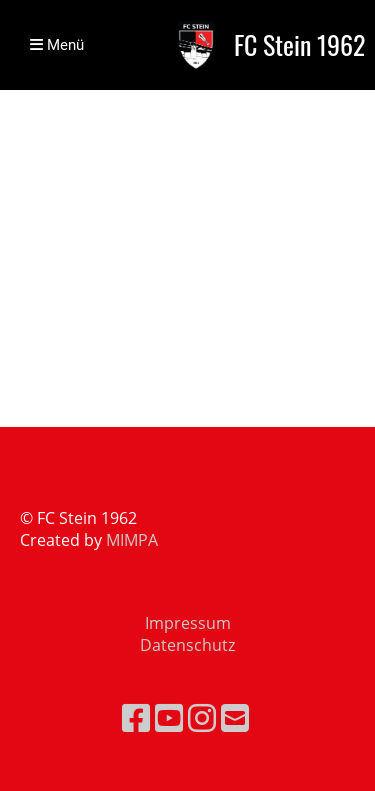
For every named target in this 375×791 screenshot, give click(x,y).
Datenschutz (187, 645)
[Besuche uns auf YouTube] (169, 717)
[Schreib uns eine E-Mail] (235, 717)
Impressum (188, 623)
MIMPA (132, 540)
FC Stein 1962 (299, 45)
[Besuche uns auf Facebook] (136, 717)
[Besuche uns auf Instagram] (202, 717)
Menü (57, 45)
